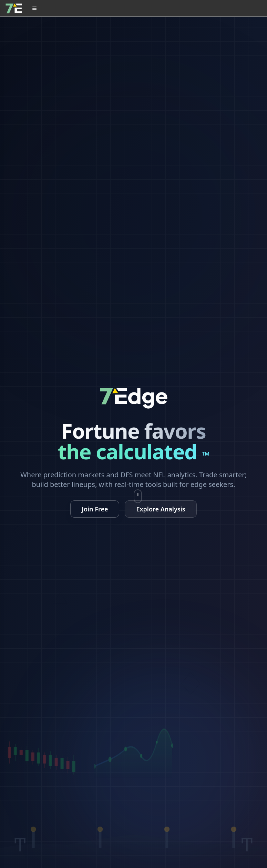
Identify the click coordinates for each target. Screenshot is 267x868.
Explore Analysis (161, 509)
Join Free (95, 509)
